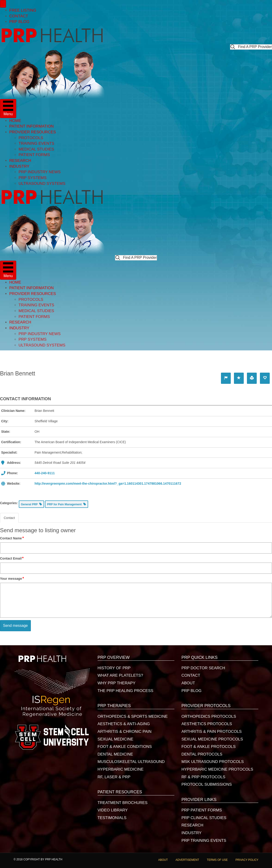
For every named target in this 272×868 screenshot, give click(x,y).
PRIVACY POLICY (247, 860)
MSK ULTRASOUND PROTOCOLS (213, 762)
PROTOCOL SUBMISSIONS (206, 784)
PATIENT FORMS (34, 155)
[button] (251, 47)
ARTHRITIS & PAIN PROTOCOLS (211, 732)
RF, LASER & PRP (114, 777)
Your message (12, 579)
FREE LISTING (23, 10)
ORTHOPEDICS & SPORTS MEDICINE (133, 716)
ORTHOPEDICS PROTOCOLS (209, 716)
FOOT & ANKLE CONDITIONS (125, 747)
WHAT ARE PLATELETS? (120, 675)
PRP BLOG (19, 22)
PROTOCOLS (31, 138)
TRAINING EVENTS (36, 143)
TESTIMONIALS (112, 818)
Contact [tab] (9, 518)
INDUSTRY (19, 166)
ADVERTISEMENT (187, 860)
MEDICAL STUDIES (36, 149)
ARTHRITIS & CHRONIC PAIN (125, 732)
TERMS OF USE (217, 860)
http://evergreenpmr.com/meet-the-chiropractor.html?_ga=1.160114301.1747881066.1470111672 (108, 484)
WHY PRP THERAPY (117, 683)
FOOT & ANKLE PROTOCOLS (208, 747)
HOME (15, 121)
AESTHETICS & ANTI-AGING (124, 724)
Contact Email (12, 558)
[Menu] (3, 4)
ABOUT (188, 683)
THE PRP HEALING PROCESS (126, 691)
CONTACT (19, 16)
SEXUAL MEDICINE (115, 739)
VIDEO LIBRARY (113, 810)
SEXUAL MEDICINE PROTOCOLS (212, 739)
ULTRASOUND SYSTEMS (42, 184)
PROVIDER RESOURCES (33, 132)
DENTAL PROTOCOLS (202, 754)
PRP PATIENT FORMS (202, 810)
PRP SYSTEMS (33, 178)
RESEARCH (20, 161)
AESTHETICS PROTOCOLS (207, 724)
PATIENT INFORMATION (31, 126)
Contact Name (12, 538)
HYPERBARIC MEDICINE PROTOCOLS (217, 769)
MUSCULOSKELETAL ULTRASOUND (131, 762)
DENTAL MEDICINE (115, 754)
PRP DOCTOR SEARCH (203, 668)
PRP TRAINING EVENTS (204, 841)
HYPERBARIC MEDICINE (121, 769)
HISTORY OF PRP (114, 668)
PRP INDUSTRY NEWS (40, 172)
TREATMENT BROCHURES (123, 803)
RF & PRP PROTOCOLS (203, 777)
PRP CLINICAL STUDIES (204, 818)
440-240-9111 (45, 473)
